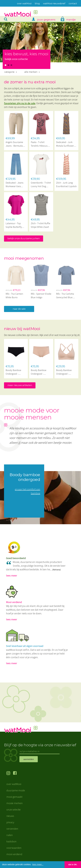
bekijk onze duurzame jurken (24, 238)
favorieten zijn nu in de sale (20, 103)
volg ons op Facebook (16, 773)
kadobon (11, 841)
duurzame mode (16, 790)
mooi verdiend (14, 854)
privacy (10, 822)
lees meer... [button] (38, 864)
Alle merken (31, 72)
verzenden (12, 829)
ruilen (10, 835)
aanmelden (29, 759)
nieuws (10, 816)
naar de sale (19, 309)
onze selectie (14, 809)
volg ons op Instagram (10, 773)
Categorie (9, 72)
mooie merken (15, 803)
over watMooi (14, 784)
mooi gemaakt (14, 797)
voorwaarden (14, 848)
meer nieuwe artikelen (20, 385)
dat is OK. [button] (73, 865)
